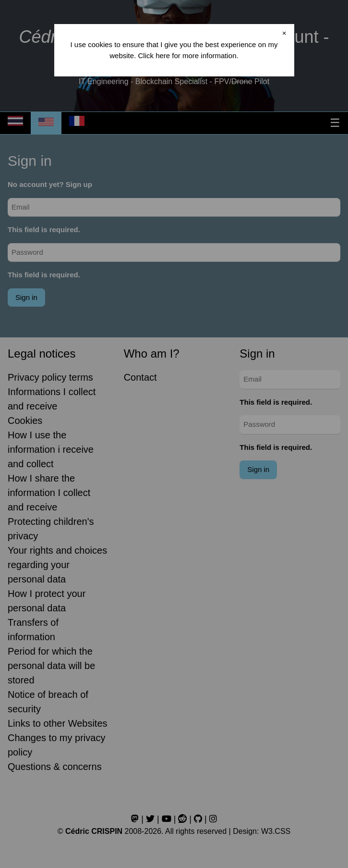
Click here (154, 56)
